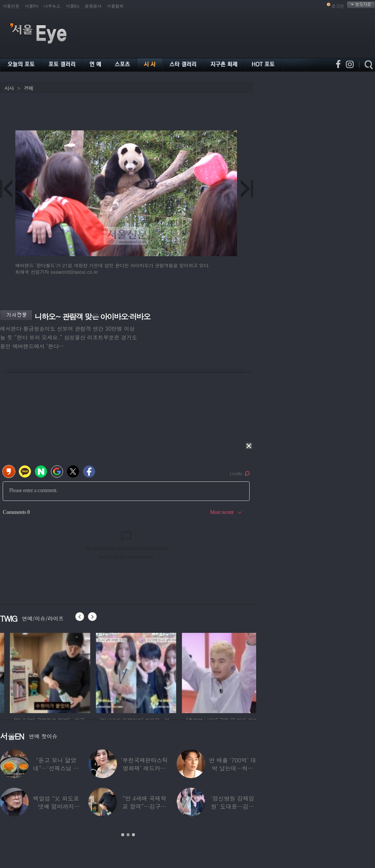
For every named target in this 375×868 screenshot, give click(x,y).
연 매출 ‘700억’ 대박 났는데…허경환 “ (233, 768)
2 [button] (128, 835)
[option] (40, 672)
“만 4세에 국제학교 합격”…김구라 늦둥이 (144, 806)
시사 (9, 88)
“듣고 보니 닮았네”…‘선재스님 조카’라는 (56, 768)
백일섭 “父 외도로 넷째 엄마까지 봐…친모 (56, 806)
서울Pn (32, 6)
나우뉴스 (52, 6)
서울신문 (11, 6)
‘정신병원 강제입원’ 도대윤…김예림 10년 (233, 806)
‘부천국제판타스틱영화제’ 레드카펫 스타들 (144, 768)
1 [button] (123, 835)
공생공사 (93, 6)
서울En (72, 6)
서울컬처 (115, 6)
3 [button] (133, 835)
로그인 (338, 6)
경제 (28, 88)
